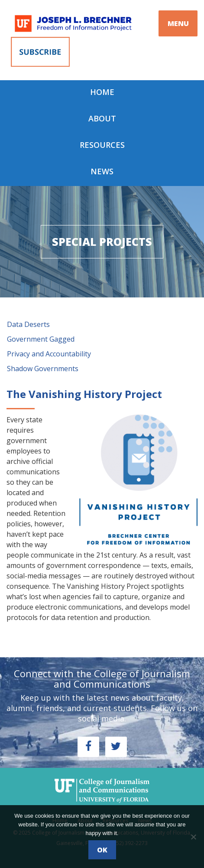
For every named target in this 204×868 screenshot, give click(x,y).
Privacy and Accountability (49, 354)
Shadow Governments (43, 369)
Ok (102, 850)
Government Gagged (41, 339)
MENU (178, 23)
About (102, 118)
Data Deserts (28, 324)
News (102, 171)
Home (102, 92)
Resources (102, 145)
